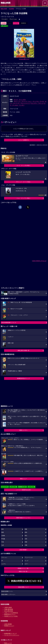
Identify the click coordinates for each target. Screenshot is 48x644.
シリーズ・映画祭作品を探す (23, 490)
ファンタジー (5, 19)
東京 (3, 529)
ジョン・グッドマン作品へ (24, 198)
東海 (26, 532)
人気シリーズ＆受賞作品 (11, 613)
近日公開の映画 (9, 611)
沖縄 (26, 545)
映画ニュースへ (23, 430)
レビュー (16, 23)
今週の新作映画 (9, 609)
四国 (26, 542)
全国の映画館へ (23, 550)
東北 (26, 536)
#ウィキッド (13, 487)
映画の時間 (4, 9)
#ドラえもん (4, 487)
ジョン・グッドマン (33, 101)
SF (2, 561)
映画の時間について (23, 587)
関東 (26, 529)
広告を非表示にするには (39, 261)
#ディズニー (4, 26)
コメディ (4, 564)
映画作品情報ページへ (7, 591)
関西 (3, 532)
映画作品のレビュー (10, 614)
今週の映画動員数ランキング (9, 323)
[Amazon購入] (24, 59)
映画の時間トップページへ (8, 595)
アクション (4, 557)
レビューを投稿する (23, 140)
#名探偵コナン (22, 487)
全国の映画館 (8, 624)
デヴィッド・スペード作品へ (23, 182)
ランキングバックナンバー (12, 635)
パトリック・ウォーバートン (21, 103)
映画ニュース (8, 643)
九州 (3, 545)
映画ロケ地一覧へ (24, 571)
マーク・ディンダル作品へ (24, 165)
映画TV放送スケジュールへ (24, 518)
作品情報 (11, 9)
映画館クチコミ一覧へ (24, 568)
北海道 (3, 536)
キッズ (26, 561)
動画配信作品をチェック (23, 378)
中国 (3, 542)
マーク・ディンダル (20, 100)
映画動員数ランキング (10, 634)
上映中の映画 (8, 607)
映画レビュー (24, 479)
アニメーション (13, 19)
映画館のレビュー (9, 626)
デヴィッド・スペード (20, 101)
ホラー (26, 564)
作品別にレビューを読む (11, 616)
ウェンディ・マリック (37, 103)
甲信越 (3, 539)
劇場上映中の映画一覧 (24, 351)
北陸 (26, 539)
